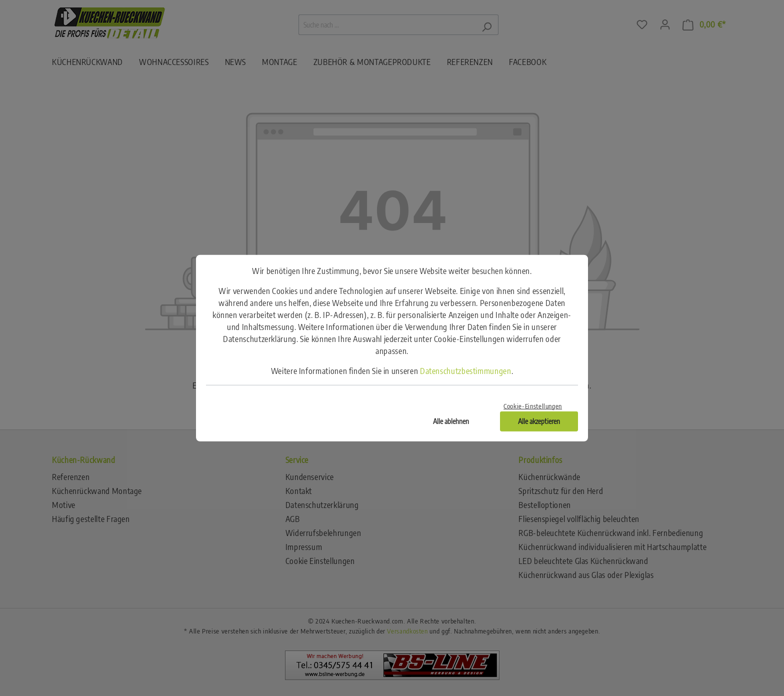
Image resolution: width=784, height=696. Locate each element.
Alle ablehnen (451, 421)
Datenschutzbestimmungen (466, 371)
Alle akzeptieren (539, 421)
